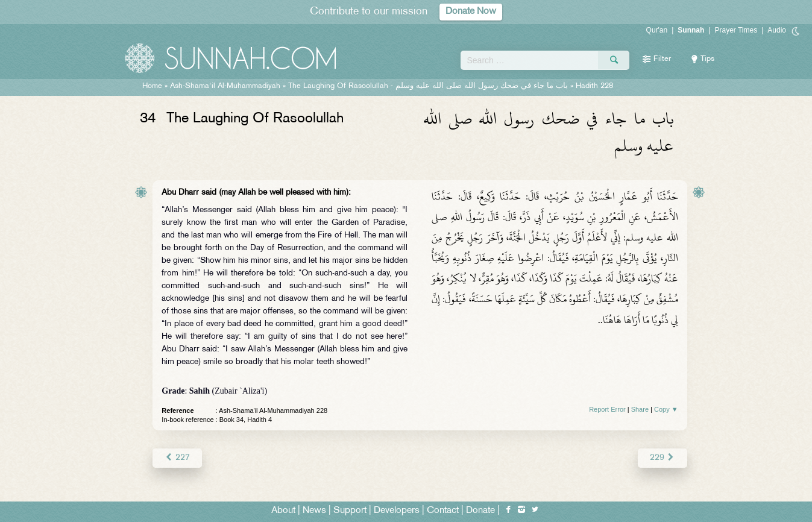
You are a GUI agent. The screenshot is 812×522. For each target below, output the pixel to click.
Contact (443, 511)
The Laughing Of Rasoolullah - (428, 86)
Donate (480, 511)
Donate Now (471, 12)
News (314, 511)
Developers (397, 511)
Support (350, 511)
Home (152, 86)
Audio (777, 30)
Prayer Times (736, 30)
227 (177, 458)
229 (662, 458)
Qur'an (657, 30)
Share (640, 409)
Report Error (607, 409)
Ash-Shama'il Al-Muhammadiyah (225, 86)
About (283, 511)
